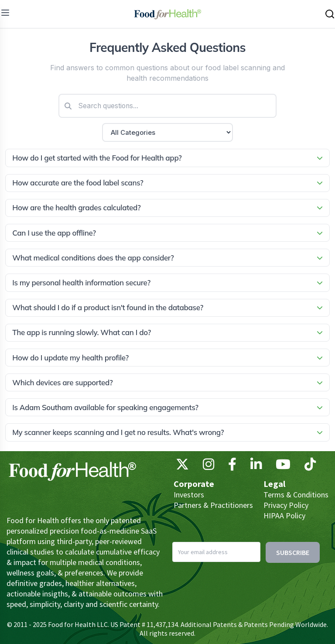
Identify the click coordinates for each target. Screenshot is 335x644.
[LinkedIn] (256, 466)
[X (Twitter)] (182, 466)
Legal (274, 484)
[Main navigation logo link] (168, 14)
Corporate (194, 484)
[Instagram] (209, 466)
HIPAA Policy (284, 516)
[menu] (5, 13)
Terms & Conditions (296, 495)
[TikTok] (310, 466)
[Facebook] (232, 466)
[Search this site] (330, 14)
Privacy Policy (286, 505)
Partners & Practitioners (213, 505)
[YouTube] (283, 466)
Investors (189, 495)
